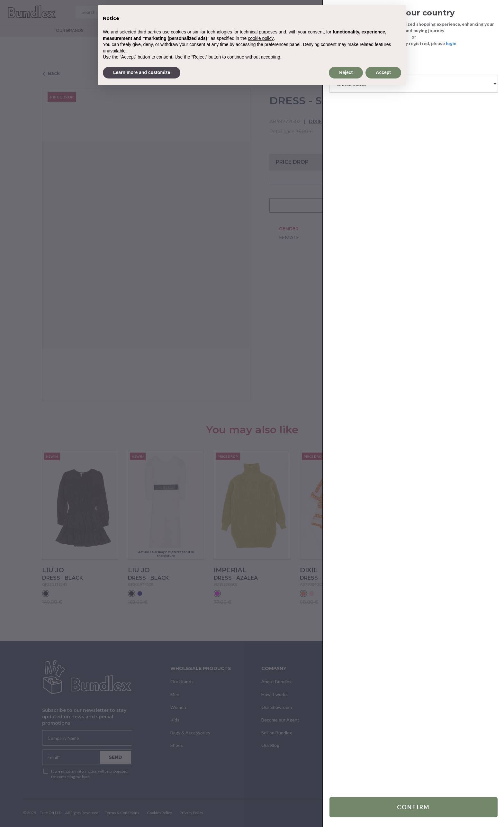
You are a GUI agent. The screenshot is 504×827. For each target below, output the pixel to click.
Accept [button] (383, 72)
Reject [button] (346, 72)
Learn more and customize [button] (142, 72)
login (451, 43)
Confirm (414, 807)
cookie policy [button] (261, 38)
